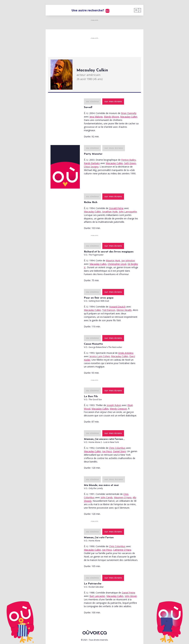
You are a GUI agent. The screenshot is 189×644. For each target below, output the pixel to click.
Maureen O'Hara (123, 497)
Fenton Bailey (128, 160)
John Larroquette (128, 212)
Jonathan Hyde (110, 212)
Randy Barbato (92, 163)
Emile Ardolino (126, 353)
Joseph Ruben (114, 405)
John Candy (107, 497)
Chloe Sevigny (91, 167)
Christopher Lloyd (117, 264)
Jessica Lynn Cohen (100, 356)
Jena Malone (96, 117)
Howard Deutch (117, 307)
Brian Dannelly (129, 113)
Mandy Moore (111, 117)
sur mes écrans (113, 102)
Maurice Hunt (113, 260)
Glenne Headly (124, 310)
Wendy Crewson (118, 409)
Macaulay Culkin (129, 117)
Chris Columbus (117, 448)
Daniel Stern (120, 451)
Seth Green (130, 163)
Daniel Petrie (128, 593)
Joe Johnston (128, 260)
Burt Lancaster (97, 596)
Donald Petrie (116, 208)
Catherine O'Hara (122, 550)
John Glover (131, 596)
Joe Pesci (107, 451)
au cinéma (92, 102)
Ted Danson (109, 310)
